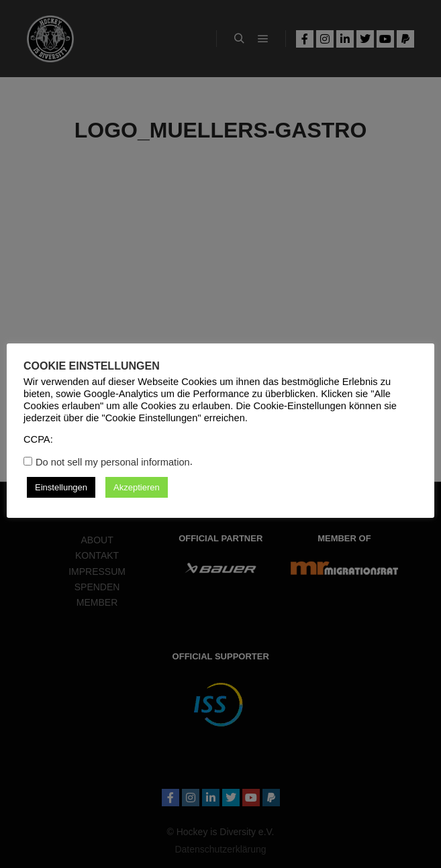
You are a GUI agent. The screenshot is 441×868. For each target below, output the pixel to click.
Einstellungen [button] (61, 487)
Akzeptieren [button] (137, 487)
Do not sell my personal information (113, 462)
